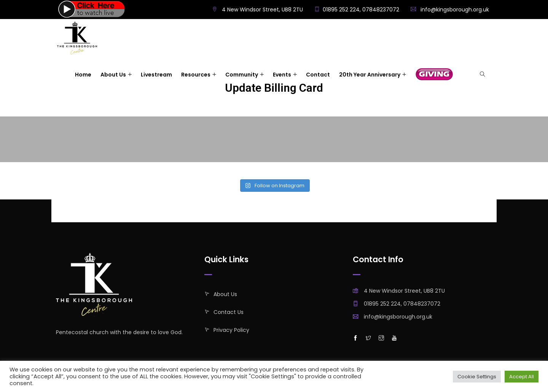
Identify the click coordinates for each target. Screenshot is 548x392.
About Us (225, 294)
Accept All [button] (522, 377)
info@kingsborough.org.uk (455, 10)
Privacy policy (231, 330)
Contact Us (229, 312)
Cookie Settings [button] (477, 377)
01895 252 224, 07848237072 (361, 10)
